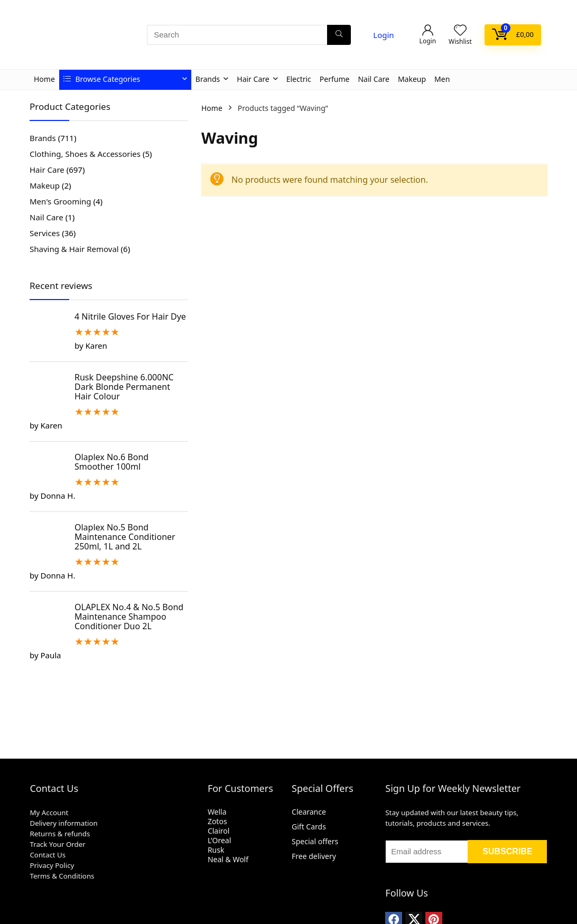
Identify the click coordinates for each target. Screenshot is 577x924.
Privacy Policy (52, 865)
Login (383, 35)
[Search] (339, 35)
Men (442, 79)
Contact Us (48, 855)
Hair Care (253, 79)
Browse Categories (102, 79)
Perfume (335, 79)
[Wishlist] (460, 30)
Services (45, 233)
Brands (208, 79)
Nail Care (373, 79)
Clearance (309, 812)
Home (44, 79)
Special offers (315, 841)
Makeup (412, 79)
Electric (299, 79)
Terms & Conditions (62, 876)
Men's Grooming (61, 201)
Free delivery (314, 856)
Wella (217, 812)
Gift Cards (309, 827)
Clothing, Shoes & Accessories (85, 154)
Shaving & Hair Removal (74, 249)
